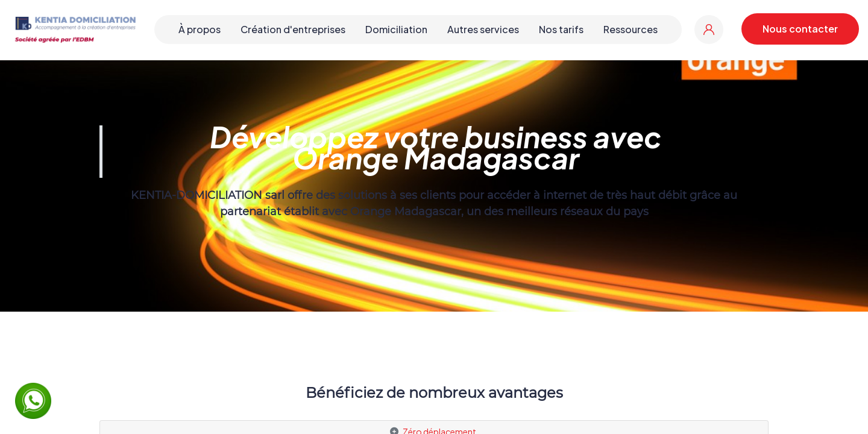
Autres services (483, 29)
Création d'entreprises (293, 29)
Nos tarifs (561, 29)
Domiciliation (396, 29)
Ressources (631, 29)
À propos (200, 29)
